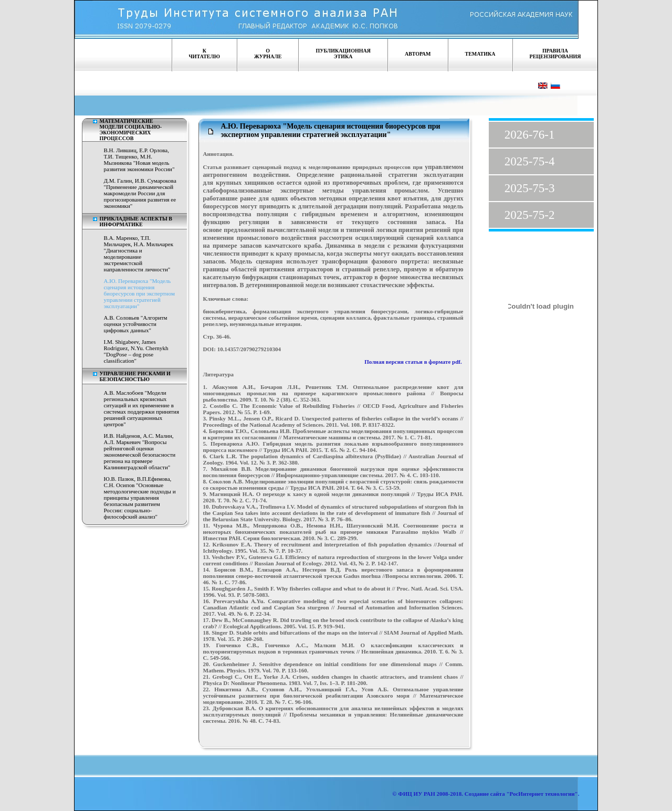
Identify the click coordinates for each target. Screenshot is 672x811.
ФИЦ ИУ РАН (417, 794)
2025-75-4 (530, 161)
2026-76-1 (530, 135)
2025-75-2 (530, 215)
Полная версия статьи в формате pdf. (414, 362)
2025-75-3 (530, 188)
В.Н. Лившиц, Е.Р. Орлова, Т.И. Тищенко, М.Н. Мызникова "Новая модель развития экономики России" (139, 160)
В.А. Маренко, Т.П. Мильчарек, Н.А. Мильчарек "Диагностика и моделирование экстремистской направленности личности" (139, 254)
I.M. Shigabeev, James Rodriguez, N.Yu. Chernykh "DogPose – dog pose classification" (136, 351)
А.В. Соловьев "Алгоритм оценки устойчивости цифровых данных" (136, 324)
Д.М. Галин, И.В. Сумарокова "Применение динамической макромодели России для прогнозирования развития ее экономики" (140, 193)
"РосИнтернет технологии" (542, 794)
